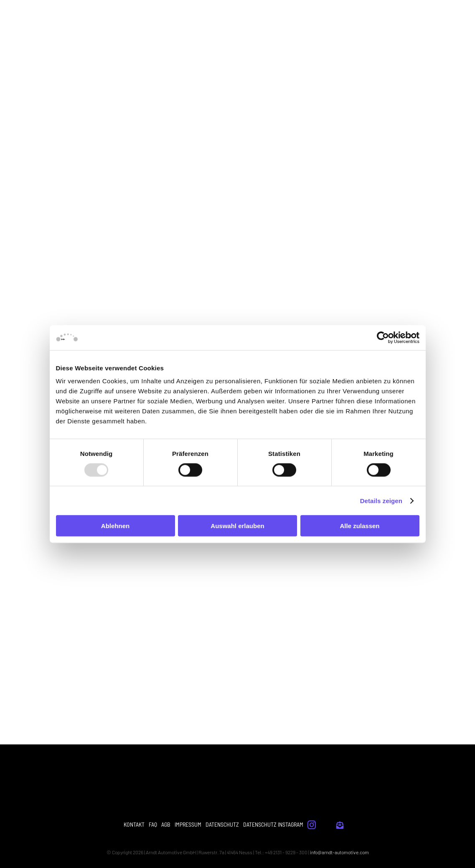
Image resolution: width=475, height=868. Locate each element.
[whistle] (326, 824)
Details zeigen (381, 500)
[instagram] (312, 825)
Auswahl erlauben (237, 526)
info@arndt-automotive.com (339, 852)
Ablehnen (115, 526)
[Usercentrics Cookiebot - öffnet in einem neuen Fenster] (383, 337)
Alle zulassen (359, 526)
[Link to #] (340, 825)
